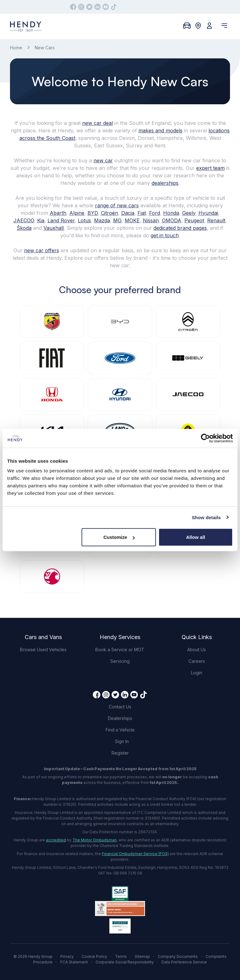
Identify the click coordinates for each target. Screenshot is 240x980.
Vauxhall (54, 228)
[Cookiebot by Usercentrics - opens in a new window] (205, 438)
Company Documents (178, 956)
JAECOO (24, 220)
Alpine (77, 213)
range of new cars (117, 205)
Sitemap (142, 956)
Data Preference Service (184, 962)
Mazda (102, 220)
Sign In (122, 741)
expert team (210, 168)
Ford (155, 213)
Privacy (67, 956)
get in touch (165, 235)
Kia (41, 220)
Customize (119, 537)
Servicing (120, 661)
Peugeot (194, 220)
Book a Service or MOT (120, 650)
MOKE (132, 220)
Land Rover (61, 220)
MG (117, 220)
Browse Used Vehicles (43, 650)
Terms (121, 956)
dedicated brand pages (180, 228)
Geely (189, 213)
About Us (197, 650)
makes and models (160, 131)
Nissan (151, 220)
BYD (93, 213)
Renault (216, 220)
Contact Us (120, 707)
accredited (56, 840)
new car (103, 160)
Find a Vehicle (120, 730)
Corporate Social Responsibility (125, 962)
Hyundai (208, 213)
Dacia (128, 213)
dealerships (165, 183)
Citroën (110, 213)
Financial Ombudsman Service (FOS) (135, 854)
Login (197, 673)
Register (120, 753)
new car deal (97, 123)
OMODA (172, 220)
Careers (197, 661)
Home (16, 48)
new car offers (42, 250)
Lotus (84, 220)
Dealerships (120, 718)
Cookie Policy (94, 956)
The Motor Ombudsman (95, 840)
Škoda (24, 228)
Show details (206, 517)
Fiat (142, 213)
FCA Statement (74, 962)
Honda (171, 213)
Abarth (58, 213)
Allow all (195, 537)
